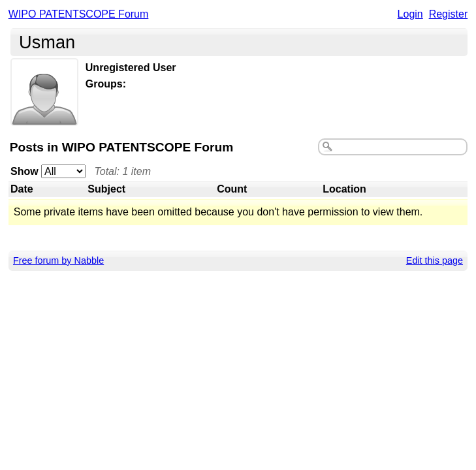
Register (449, 14)
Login (410, 14)
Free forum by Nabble (58, 260)
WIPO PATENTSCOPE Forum (79, 14)
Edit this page (435, 260)
